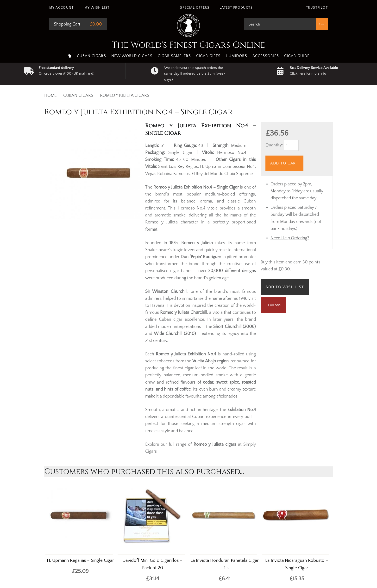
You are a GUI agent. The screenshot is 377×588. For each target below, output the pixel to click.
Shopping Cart (67, 24)
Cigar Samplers (174, 56)
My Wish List (97, 8)
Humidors (236, 56)
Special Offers (195, 8)
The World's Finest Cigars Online (188, 45)
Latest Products (236, 8)
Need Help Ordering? (290, 238)
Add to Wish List (285, 287)
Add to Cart (284, 163)
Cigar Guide (297, 56)
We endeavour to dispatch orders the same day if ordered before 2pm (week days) (195, 74)
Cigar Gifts (208, 56)
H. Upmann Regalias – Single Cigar (80, 560)
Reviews (273, 305)
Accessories (266, 56)
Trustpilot (317, 8)
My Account (61, 8)
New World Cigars (132, 56)
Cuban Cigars (91, 56)
